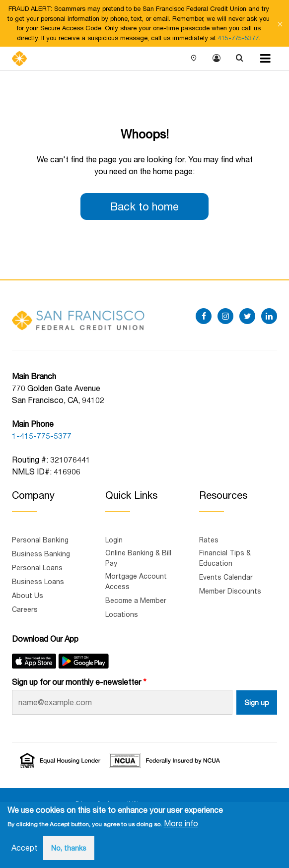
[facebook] (204, 316)
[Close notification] (280, 23)
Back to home (144, 206)
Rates (209, 540)
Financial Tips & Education (225, 558)
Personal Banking (40, 540)
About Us (28, 595)
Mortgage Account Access (136, 581)
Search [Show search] (239, 59)
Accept (24, 847)
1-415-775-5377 (42, 435)
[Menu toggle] (265, 59)
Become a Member (136, 600)
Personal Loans (37, 568)
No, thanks (69, 848)
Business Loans (38, 581)
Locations (194, 59)
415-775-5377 (238, 38)
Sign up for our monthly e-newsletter (76, 682)
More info (181, 823)
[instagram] (225, 316)
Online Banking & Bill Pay (138, 558)
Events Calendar (226, 577)
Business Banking (41, 554)
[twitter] (247, 316)
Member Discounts (230, 591)
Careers (25, 609)
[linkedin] (269, 316)
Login (217, 59)
